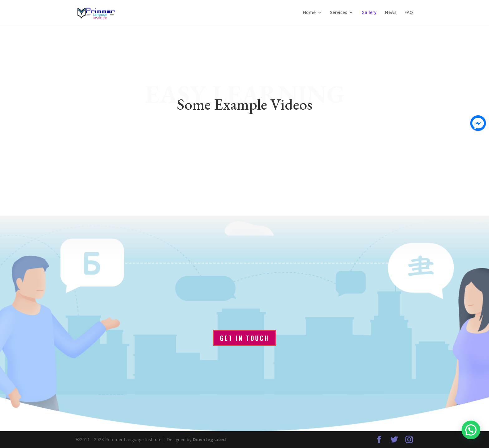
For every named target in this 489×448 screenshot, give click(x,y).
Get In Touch (244, 338)
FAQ (409, 13)
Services (339, 13)
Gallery (369, 13)
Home (309, 13)
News (391, 13)
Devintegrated (209, 439)
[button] (471, 430)
